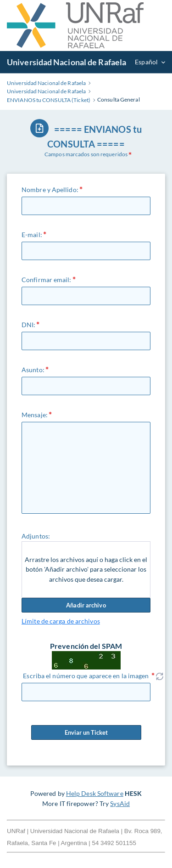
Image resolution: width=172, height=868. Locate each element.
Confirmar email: (47, 280)
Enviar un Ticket (86, 732)
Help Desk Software (95, 793)
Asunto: (33, 370)
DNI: (28, 325)
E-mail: (32, 235)
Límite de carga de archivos (61, 621)
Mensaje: (35, 415)
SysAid (120, 803)
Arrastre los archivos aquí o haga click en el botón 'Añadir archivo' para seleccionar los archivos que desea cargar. (86, 570)
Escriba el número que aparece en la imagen (86, 676)
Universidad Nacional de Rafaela (67, 62)
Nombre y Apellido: (50, 190)
